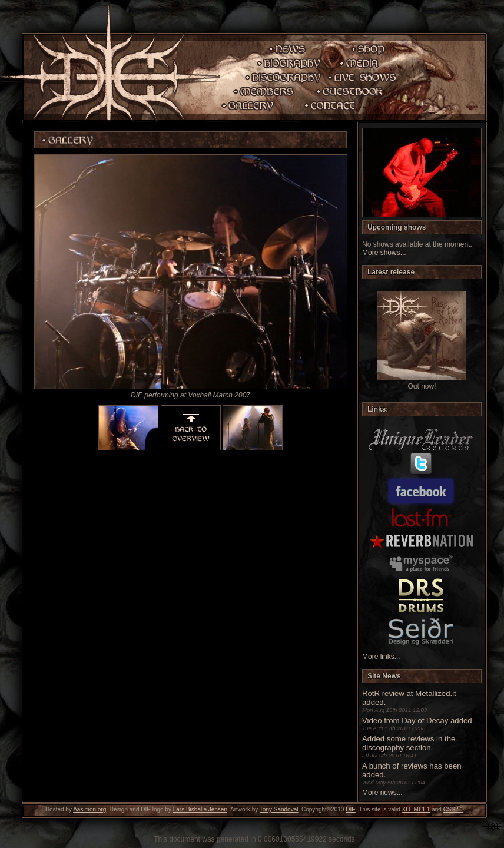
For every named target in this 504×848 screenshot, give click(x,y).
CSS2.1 (453, 809)
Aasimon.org (89, 809)
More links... (381, 657)
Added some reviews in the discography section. (409, 743)
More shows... (384, 253)
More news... (382, 793)
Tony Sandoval (279, 809)
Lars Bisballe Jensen (200, 809)
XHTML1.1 (416, 809)
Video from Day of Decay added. (418, 721)
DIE (351, 809)
